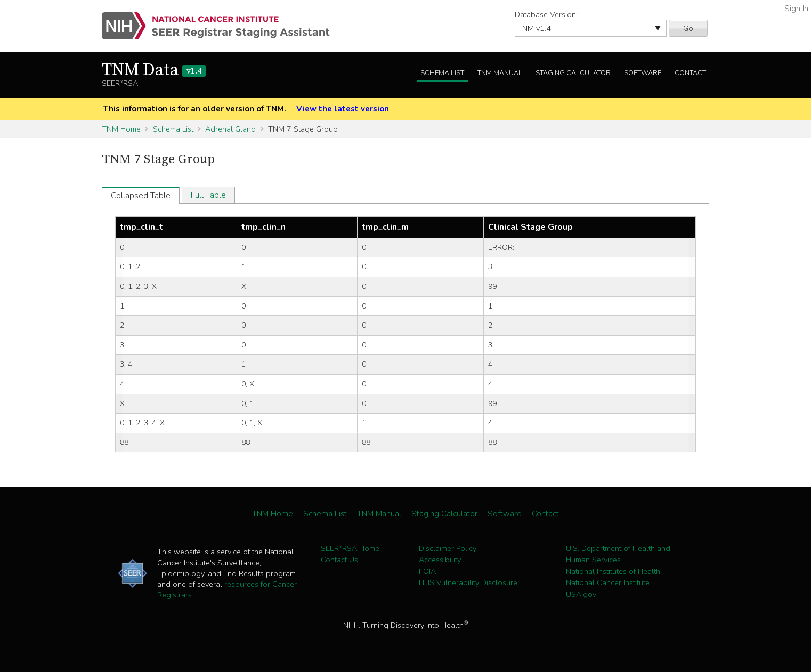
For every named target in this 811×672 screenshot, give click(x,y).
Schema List (442, 73)
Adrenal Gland (230, 129)
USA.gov (581, 594)
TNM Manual (500, 73)
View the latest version (343, 109)
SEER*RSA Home (350, 548)
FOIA (427, 571)
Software (643, 73)
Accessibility (440, 560)
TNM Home (121, 129)
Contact (690, 73)
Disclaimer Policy (448, 548)
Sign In (796, 9)
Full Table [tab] (208, 195)
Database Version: (546, 14)
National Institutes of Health (613, 571)
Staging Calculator (573, 73)
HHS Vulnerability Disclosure (468, 582)
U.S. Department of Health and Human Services (618, 554)
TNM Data (154, 70)
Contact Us (339, 560)
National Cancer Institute (608, 582)
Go (688, 28)
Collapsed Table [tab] (141, 196)
